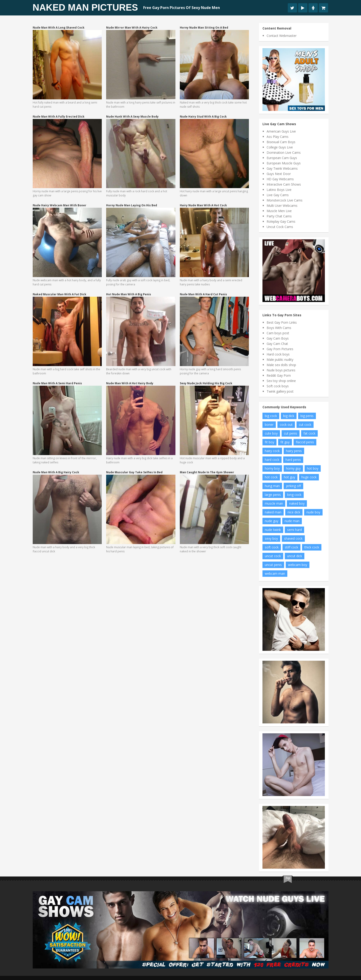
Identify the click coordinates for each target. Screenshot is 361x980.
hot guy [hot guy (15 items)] (290, 477)
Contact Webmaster (282, 36)
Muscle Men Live (279, 211)
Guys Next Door (279, 174)
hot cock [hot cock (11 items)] (271, 477)
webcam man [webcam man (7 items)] (275, 573)
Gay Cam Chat (277, 344)
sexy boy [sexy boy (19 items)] (271, 538)
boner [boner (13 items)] (269, 425)
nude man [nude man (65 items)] (292, 521)
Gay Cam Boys (278, 338)
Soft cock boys (278, 386)
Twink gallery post (280, 391)
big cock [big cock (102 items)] (271, 416)
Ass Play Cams (278, 137)
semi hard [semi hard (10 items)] (294, 530)
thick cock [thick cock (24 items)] (312, 547)
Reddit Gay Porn (279, 375)
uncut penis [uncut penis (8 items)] (273, 565)
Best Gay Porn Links (282, 322)
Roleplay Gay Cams (281, 221)
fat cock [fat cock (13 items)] (309, 433)
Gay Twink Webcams (282, 168)
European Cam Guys (282, 158)
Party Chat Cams (279, 216)
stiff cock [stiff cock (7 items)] (291, 547)
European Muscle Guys (284, 163)
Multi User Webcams (282, 206)
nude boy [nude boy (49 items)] (313, 512)
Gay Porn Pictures (280, 349)
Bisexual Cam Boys (281, 142)
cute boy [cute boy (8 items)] (271, 433)
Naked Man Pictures (85, 7)
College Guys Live (280, 147)
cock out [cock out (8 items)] (286, 425)
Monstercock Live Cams (285, 200)
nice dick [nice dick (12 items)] (294, 512)
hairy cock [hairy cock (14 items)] (272, 451)
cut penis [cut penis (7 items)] (291, 433)
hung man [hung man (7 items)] (272, 486)
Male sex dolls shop (281, 365)
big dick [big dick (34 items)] (289, 416)
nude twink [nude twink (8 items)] (273, 530)
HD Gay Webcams (280, 179)
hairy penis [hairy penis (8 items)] (294, 451)
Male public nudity (280, 360)
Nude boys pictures (281, 370)
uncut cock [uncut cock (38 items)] (273, 556)
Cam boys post (278, 333)
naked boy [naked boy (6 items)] (297, 503)
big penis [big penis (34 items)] (307, 416)
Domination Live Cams (284, 152)
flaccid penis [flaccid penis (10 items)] (305, 442)
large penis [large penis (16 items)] (273, 495)
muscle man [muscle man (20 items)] (274, 503)
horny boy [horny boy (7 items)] (272, 468)
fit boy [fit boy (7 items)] (269, 442)
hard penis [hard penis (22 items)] (293, 460)
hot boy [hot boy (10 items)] (313, 468)
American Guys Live (281, 131)
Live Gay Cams (278, 195)
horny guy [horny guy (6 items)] (293, 468)
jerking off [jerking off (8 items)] (293, 486)
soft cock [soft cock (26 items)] (272, 547)
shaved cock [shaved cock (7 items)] (293, 538)
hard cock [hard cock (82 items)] (272, 460)
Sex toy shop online (281, 381)
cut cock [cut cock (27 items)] (305, 425)
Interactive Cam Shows (284, 184)
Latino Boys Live (279, 190)
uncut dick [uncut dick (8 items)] (295, 556)
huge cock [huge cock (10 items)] (309, 477)
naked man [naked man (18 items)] (273, 512)
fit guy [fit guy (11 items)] (285, 442)
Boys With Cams (279, 328)
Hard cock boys (278, 354)
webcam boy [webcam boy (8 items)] (298, 565)
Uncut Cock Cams (280, 227)
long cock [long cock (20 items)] (294, 495)
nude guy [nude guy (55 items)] (272, 521)
